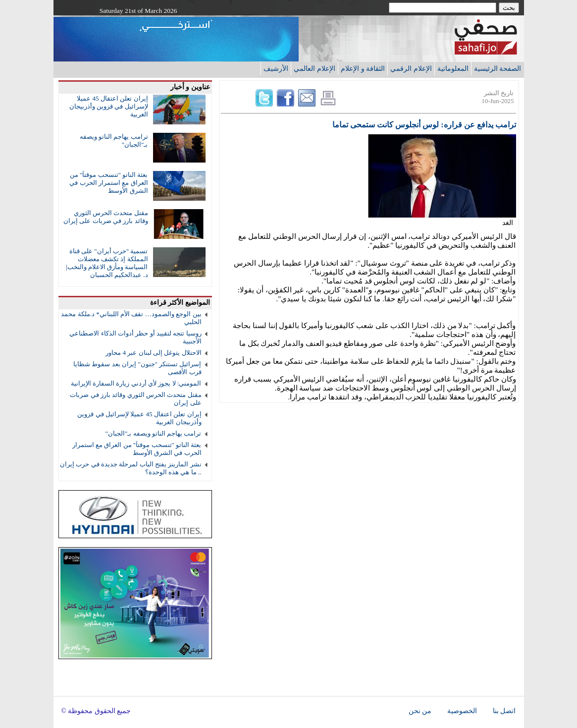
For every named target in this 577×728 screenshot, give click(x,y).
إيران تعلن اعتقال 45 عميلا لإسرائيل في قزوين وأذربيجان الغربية (109, 106)
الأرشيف (276, 68)
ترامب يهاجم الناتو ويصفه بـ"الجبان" (154, 433)
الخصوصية (462, 711)
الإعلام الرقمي (411, 68)
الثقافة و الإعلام (363, 68)
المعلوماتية (453, 68)
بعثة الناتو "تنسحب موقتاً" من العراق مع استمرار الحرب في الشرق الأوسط (108, 183)
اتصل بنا (504, 711)
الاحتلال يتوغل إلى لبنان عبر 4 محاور (153, 353)
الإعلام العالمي (315, 68)
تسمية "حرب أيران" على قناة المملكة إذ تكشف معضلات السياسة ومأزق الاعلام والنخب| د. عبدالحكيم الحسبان (107, 263)
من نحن (420, 711)
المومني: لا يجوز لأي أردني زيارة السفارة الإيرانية (136, 383)
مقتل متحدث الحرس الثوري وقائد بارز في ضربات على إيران (105, 217)
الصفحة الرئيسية (498, 68)
